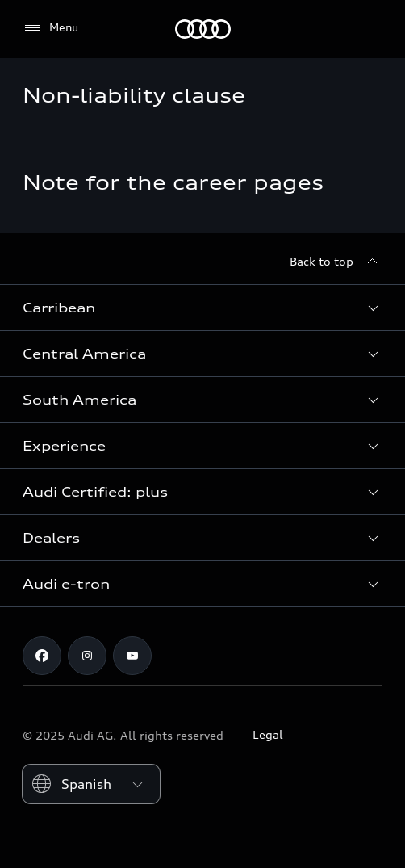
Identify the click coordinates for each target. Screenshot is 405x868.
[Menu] (50, 28)
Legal (268, 734)
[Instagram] (87, 656)
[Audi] (203, 29)
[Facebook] (42, 656)
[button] (202, 308)
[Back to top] (336, 262)
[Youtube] (132, 656)
